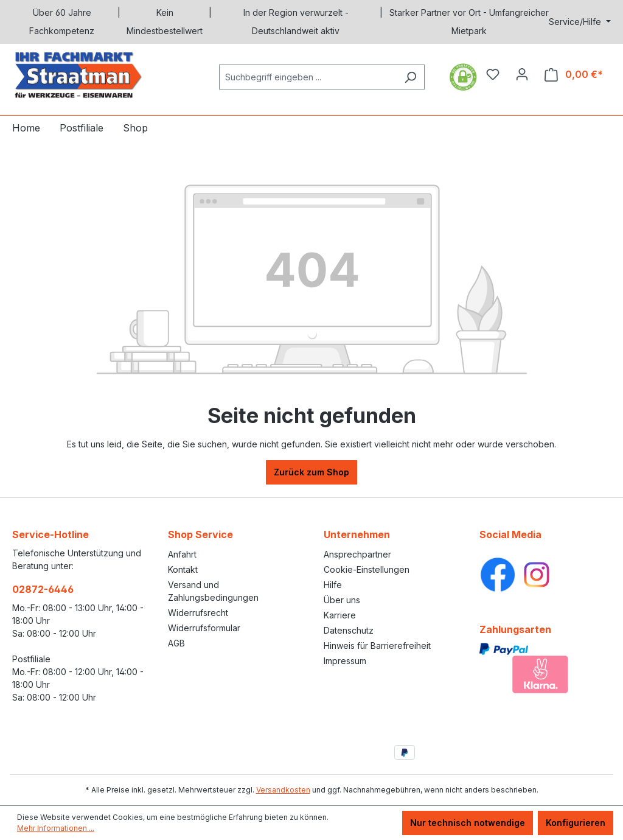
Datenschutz (349, 630)
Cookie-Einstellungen (367, 569)
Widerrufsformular (204, 628)
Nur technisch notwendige (468, 823)
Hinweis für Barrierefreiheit (377, 646)
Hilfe (333, 585)
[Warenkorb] (574, 75)
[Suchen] (410, 77)
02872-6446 (43, 589)
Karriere (340, 615)
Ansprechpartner (357, 554)
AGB (176, 643)
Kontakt (183, 569)
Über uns (342, 600)
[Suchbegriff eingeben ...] (308, 77)
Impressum (345, 661)
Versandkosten (283, 790)
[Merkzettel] (493, 74)
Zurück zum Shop (311, 472)
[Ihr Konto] (522, 74)
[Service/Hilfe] (580, 22)
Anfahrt (182, 554)
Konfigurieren (576, 823)
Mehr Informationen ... (56, 828)
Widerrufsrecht (198, 613)
